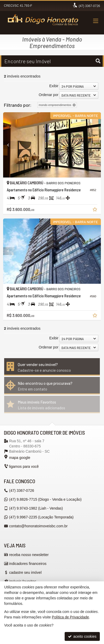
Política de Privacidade (70, 617)
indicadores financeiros (28, 564)
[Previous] (10, 145)
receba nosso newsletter (29, 555)
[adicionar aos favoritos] (95, 210)
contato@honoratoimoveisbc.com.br (38, 526)
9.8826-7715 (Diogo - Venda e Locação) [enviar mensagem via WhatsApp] (45, 499)
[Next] (94, 145)
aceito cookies (82, 636)
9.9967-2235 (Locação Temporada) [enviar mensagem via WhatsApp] (41, 517)
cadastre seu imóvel (25, 572)
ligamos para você (24, 466)
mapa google (20, 458)
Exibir (54, 86)
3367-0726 (89, 6)
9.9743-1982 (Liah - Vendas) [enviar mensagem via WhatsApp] (36, 508)
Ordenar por (49, 95)
